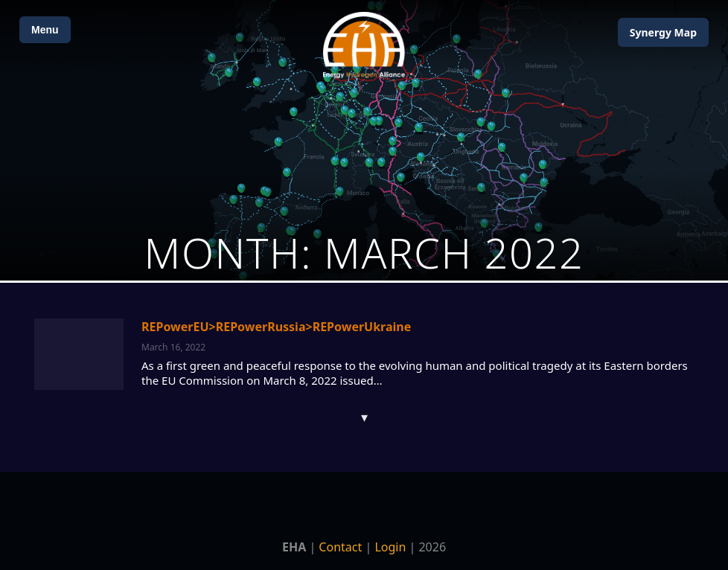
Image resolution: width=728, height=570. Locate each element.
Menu (45, 30)
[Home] (364, 45)
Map (663, 32)
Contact (340, 547)
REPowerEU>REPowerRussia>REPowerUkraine (276, 327)
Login (390, 547)
